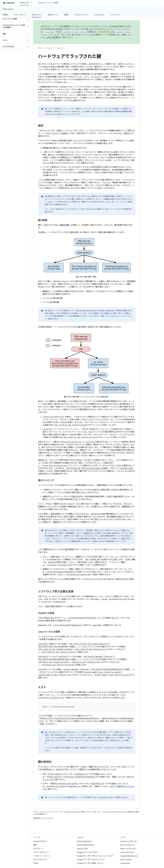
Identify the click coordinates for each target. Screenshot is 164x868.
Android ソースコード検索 (48, 3)
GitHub (36, 863)
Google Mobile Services (129, 856)
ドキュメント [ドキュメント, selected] (25, 3)
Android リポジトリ (40, 841)
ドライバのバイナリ (41, 860)
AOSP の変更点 (53, 38)
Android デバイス (82, 15)
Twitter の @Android (84, 841)
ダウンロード (38, 849)
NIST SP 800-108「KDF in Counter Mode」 (84, 468)
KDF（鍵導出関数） (63, 225)
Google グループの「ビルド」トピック (91, 860)
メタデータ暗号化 (123, 133)
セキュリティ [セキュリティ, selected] (37, 15)
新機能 (5, 15)
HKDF (46, 225)
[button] (13, 19)
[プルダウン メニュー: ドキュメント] (32, 3)
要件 (35, 845)
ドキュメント (8, 9)
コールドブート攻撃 (99, 77)
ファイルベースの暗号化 (59, 133)
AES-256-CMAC (127, 468)
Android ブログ (82, 849)
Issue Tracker (125, 863)
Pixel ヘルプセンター (128, 845)
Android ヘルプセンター (129, 841)
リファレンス (116, 15)
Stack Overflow (126, 860)
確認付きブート (90, 533)
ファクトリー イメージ (42, 856)
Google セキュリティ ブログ (87, 852)
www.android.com (127, 852)
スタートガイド (20, 15)
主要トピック (53, 15)
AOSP (40, 48)
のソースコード (61, 466)
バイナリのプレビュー (41, 852)
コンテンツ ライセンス (72, 812)
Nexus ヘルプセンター (128, 849)
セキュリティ (61, 48)
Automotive (100, 15)
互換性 (66, 15)
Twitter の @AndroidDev (86, 845)
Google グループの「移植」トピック (90, 863)
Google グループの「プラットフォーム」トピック (95, 856)
